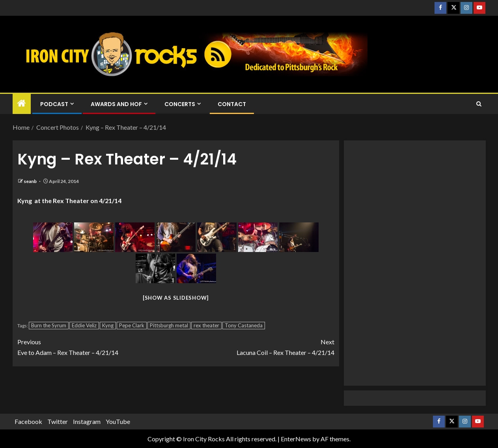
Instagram (87, 421)
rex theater (206, 325)
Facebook (28, 421)
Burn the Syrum (49, 325)
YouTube (118, 421)
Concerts (180, 104)
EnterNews (296, 439)
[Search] (479, 104)
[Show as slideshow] (176, 298)
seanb (31, 181)
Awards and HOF (116, 104)
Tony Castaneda (244, 325)
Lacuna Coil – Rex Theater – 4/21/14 (255, 346)
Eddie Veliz (84, 325)
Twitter (58, 421)
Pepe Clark (132, 325)
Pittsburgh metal (169, 325)
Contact (232, 104)
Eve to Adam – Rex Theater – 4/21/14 (97, 346)
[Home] (22, 104)
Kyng (108, 325)
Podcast (54, 104)
